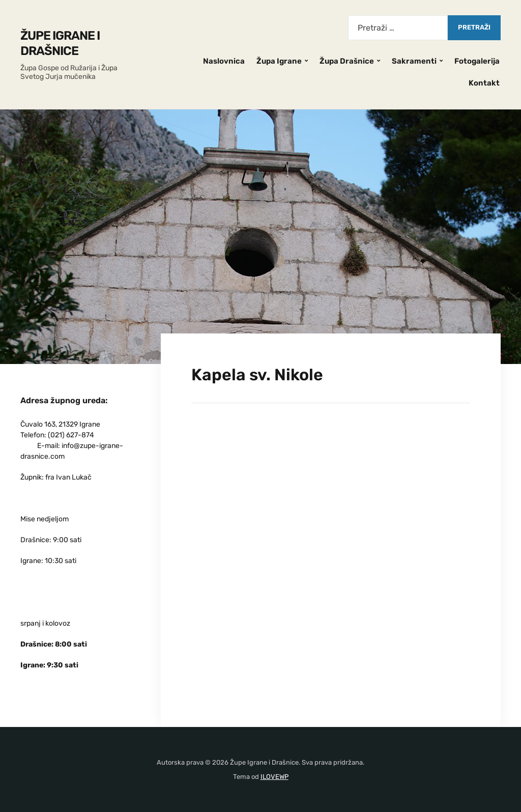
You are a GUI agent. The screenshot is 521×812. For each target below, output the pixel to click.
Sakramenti (414, 61)
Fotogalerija (477, 61)
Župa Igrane (279, 61)
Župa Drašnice (347, 61)
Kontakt (484, 83)
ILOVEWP (274, 777)
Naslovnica (224, 61)
